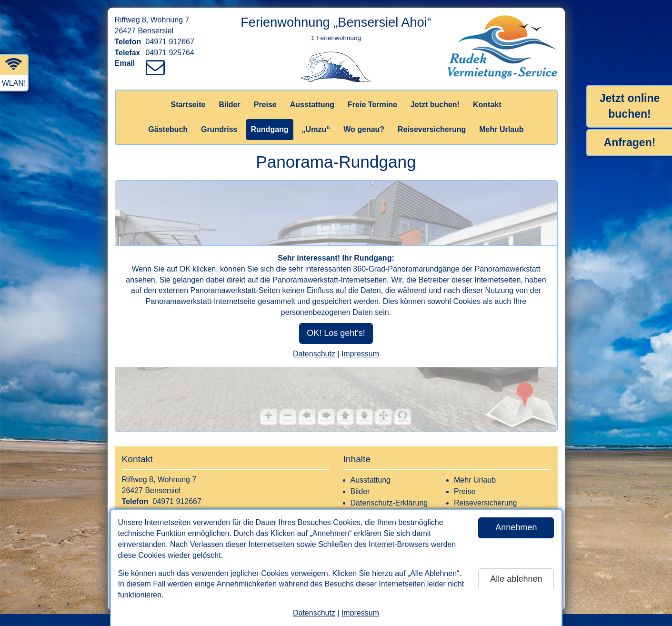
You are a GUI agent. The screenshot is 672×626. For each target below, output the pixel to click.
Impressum (360, 613)
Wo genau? (364, 129)
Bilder (229, 105)
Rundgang (270, 129)
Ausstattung (312, 105)
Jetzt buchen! (435, 105)
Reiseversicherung (432, 129)
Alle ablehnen (516, 579)
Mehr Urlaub (501, 129)
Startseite (188, 105)
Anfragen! (630, 142)
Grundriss (219, 129)
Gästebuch (168, 129)
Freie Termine (372, 105)
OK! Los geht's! (336, 333)
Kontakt (487, 105)
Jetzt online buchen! (630, 106)
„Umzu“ (316, 129)
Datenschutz (314, 613)
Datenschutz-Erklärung (389, 503)
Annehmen (516, 527)
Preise (265, 105)
